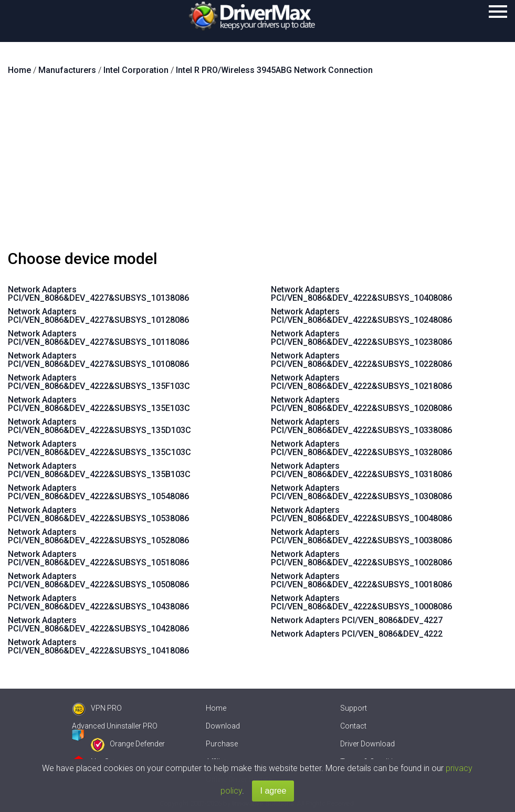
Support (354, 708)
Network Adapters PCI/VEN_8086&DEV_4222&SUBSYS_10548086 (98, 492)
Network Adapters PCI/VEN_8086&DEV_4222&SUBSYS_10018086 (361, 580)
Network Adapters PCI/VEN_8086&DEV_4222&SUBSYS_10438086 (98, 602)
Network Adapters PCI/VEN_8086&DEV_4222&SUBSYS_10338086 (361, 426)
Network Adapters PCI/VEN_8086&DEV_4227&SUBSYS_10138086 (98, 294)
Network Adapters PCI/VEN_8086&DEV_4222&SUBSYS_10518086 (98, 558)
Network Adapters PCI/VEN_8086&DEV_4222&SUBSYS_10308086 (361, 492)
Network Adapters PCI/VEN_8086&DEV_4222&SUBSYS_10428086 (98, 624)
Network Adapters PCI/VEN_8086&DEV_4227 (357, 620)
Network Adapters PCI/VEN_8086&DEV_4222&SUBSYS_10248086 (361, 316)
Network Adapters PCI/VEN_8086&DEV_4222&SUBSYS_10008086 (361, 602)
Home (216, 708)
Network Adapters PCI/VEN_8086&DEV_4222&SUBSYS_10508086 (98, 580)
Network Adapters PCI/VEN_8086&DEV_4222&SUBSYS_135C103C (99, 448)
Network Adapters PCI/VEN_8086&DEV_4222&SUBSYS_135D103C (99, 426)
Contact (353, 726)
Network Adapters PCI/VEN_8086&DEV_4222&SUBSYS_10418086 (98, 646)
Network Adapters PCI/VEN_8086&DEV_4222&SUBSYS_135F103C (99, 382)
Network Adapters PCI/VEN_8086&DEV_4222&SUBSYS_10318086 (361, 470)
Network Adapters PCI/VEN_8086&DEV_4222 (357, 634)
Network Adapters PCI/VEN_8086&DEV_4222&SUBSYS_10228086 (361, 360)
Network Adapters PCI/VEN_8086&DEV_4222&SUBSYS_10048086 (361, 514)
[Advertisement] (257, 167)
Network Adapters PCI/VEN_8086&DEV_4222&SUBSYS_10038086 (361, 536)
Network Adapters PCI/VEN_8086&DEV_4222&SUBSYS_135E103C (99, 404)
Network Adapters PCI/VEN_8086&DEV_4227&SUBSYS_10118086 (98, 338)
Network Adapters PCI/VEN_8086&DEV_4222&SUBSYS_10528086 (98, 536)
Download (223, 726)
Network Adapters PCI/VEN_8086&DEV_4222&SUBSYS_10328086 (361, 448)
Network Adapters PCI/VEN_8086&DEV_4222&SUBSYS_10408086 (361, 294)
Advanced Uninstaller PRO (115, 726)
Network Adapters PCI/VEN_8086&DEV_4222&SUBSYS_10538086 (98, 514)
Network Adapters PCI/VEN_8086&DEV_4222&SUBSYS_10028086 (361, 558)
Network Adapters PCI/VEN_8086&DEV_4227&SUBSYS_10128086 (98, 316)
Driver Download (367, 744)
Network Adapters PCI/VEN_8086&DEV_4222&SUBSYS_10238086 (361, 338)
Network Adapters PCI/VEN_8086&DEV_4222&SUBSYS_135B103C (99, 470)
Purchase (222, 744)
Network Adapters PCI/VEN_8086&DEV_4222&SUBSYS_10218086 (361, 382)
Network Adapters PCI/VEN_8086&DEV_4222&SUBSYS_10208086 (361, 404)
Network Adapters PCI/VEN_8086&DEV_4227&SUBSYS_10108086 (98, 360)
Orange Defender (128, 744)
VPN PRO (97, 708)
